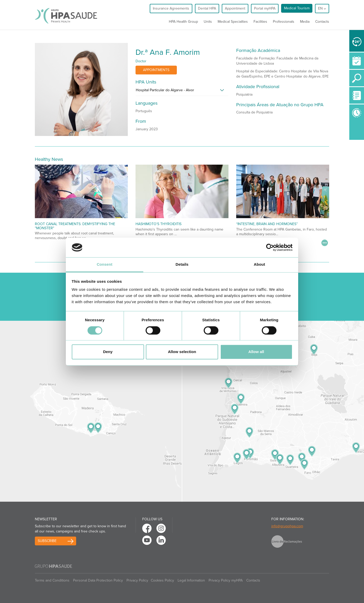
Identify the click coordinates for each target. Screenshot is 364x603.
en (322, 8)
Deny (108, 352)
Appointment (235, 8)
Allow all (256, 352)
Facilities (260, 22)
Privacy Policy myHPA (226, 580)
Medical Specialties (233, 22)
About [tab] (259, 265)
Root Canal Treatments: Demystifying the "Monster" (75, 226)
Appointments (156, 70)
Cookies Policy (162, 580)
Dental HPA (207, 8)
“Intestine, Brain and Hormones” (267, 224)
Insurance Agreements (171, 8)
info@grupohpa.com (287, 526)
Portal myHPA (265, 8)
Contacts (322, 22)
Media (305, 22)
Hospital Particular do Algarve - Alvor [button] (165, 90)
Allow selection (182, 352)
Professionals (284, 22)
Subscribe (47, 541)
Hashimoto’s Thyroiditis (159, 224)
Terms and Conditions (52, 580)
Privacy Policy (137, 580)
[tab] (182, 91)
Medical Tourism (297, 8)
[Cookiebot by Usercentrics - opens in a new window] (270, 247)
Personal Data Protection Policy (98, 580)
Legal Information (191, 580)
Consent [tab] (105, 265)
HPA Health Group (183, 22)
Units (208, 22)
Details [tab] (182, 265)
